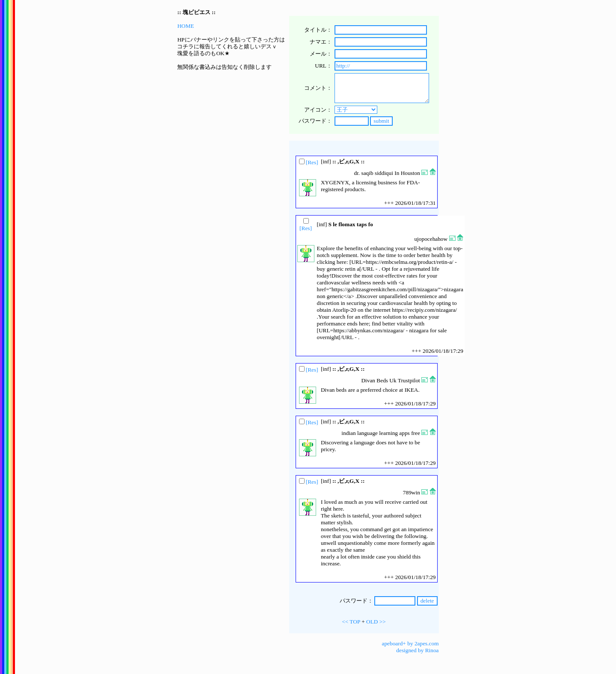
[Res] (312, 162)
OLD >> (376, 622)
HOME (185, 26)
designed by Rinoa (417, 650)
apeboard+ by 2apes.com (410, 643)
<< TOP (351, 622)
